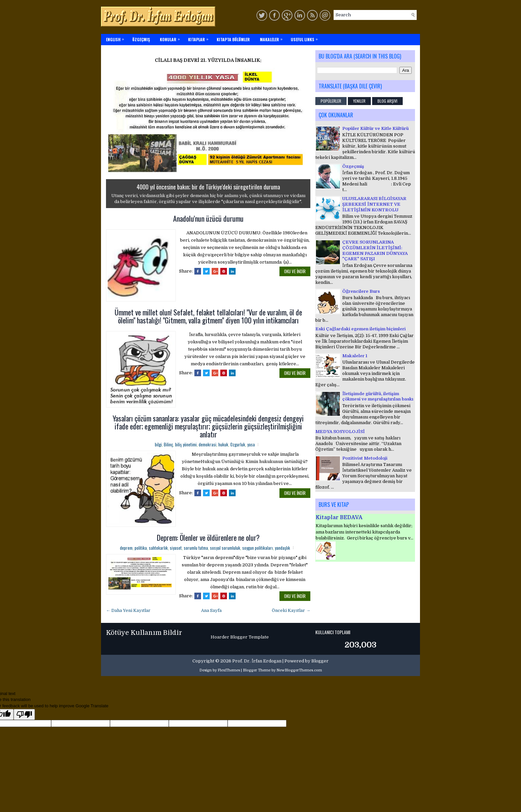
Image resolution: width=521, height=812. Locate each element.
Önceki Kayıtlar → (291, 610)
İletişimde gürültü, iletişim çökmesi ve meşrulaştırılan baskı (378, 397)
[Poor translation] (24, 714)
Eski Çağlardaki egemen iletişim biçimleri (361, 329)
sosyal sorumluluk (225, 548)
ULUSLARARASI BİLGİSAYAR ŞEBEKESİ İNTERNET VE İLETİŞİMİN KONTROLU (374, 204)
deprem (126, 548)
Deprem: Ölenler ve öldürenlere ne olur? (208, 537)
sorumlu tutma (196, 548)
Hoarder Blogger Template (240, 637)
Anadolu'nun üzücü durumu (208, 218)
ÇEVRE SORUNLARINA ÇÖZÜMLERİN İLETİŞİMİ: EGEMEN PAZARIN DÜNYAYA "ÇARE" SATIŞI (375, 251)
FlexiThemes (229, 670)
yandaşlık (282, 548)
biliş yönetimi (186, 444)
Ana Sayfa (211, 610)
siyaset (176, 548)
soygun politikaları (258, 548)
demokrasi (208, 444)
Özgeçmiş (353, 166)
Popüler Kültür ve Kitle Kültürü (375, 128)
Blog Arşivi (387, 101)
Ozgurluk (238, 444)
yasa (251, 444)
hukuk (223, 444)
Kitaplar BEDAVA (339, 518)
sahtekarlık (158, 548)
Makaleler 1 (355, 356)
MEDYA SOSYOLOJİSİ (340, 432)
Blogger (320, 661)
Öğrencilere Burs (361, 291)
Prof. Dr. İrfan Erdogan (257, 661)
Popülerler (331, 101)
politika (141, 548)
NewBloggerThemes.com (299, 670)
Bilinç (168, 444)
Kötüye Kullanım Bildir (144, 633)
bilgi (158, 444)
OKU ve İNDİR (295, 271)
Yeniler (359, 101)
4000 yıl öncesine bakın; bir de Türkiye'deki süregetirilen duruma (208, 187)
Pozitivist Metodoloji (365, 458)
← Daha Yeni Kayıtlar (128, 610)
